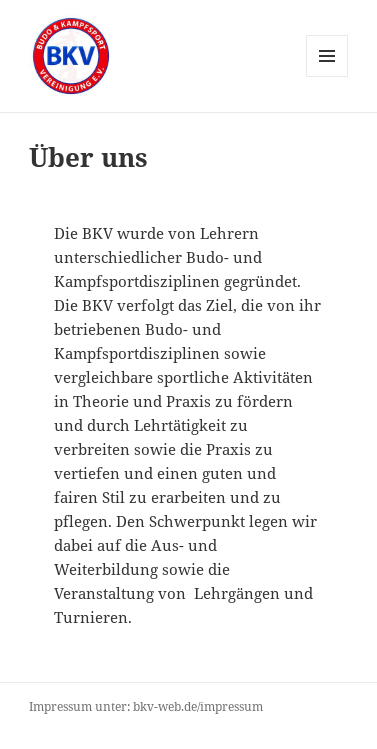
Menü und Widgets (327, 76)
